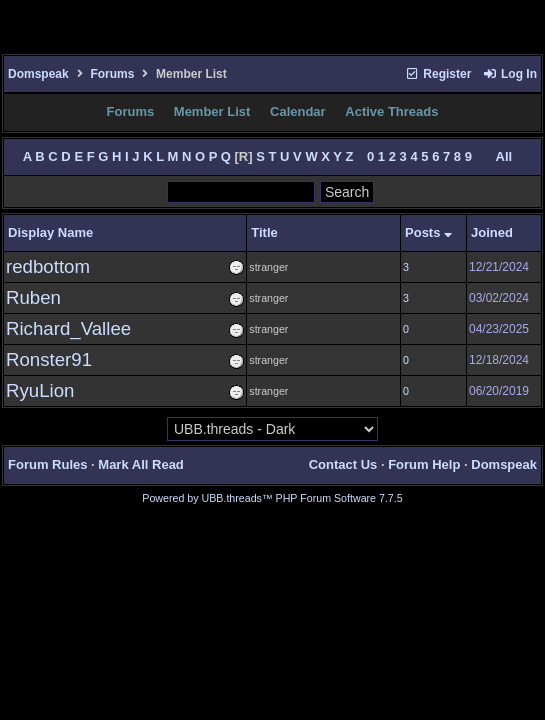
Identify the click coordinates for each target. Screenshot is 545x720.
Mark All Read (141, 464)
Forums (112, 74)
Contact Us (343, 464)
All (504, 156)
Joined (492, 232)
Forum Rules (47, 464)
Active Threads (391, 111)
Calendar (298, 111)
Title (264, 232)
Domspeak (38, 74)
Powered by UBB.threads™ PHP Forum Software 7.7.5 (272, 498)
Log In (510, 74)
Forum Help (424, 464)
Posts (428, 232)
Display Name (50, 232)
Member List (212, 111)
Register (438, 74)
